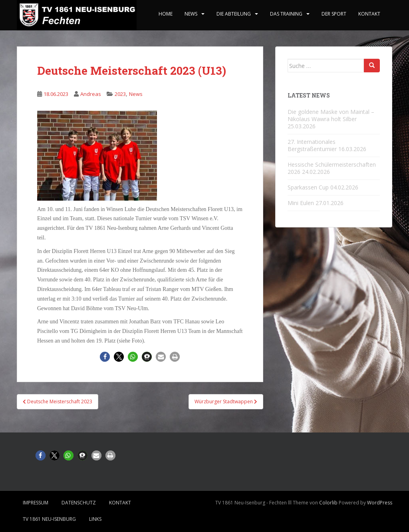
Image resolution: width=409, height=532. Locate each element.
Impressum (36, 503)
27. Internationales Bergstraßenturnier (312, 145)
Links (95, 519)
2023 (120, 94)
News (191, 14)
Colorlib (328, 503)
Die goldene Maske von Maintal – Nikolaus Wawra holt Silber (331, 115)
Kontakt (369, 14)
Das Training (286, 14)
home (166, 14)
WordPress (380, 503)
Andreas (91, 94)
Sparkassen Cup (308, 187)
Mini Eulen (301, 203)
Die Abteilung (234, 14)
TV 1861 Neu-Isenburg (49, 519)
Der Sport (334, 14)
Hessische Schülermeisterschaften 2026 (332, 168)
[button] (105, 357)
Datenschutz (79, 503)
